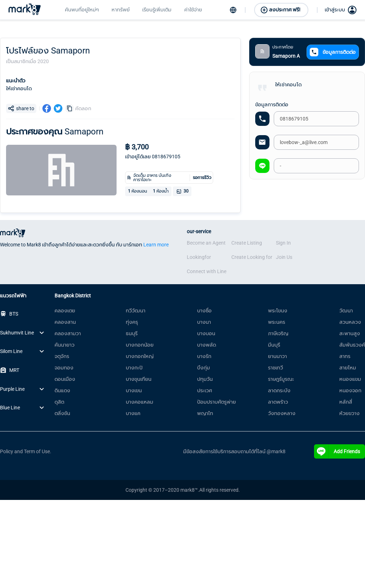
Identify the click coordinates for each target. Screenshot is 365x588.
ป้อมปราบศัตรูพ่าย (217, 402)
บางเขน (134, 390)
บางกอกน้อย (140, 345)
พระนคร (277, 322)
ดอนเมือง (65, 379)
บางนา (204, 322)
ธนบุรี (132, 333)
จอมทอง (64, 368)
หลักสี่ (346, 402)
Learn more (156, 245)
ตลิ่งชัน (62, 413)
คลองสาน (65, 322)
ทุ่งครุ (132, 322)
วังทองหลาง (282, 413)
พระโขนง (278, 311)
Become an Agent (206, 243)
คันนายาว (65, 345)
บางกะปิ (134, 368)
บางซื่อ (204, 311)
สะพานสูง (350, 333)
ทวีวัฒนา (136, 311)
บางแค (133, 413)
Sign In (283, 243)
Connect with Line (207, 271)
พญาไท (205, 413)
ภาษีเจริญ (278, 333)
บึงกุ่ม (204, 368)
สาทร (345, 356)
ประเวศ (205, 390)
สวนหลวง (350, 322)
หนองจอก (350, 390)
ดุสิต (59, 402)
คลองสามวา (68, 333)
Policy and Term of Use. (26, 451)
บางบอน (206, 333)
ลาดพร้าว (278, 402)
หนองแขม (350, 379)
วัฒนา (346, 311)
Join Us (284, 257)
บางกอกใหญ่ (140, 356)
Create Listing (247, 243)
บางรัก (204, 356)
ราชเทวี (276, 368)
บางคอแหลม (140, 402)
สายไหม (348, 368)
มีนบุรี (274, 345)
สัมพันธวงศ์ (352, 345)
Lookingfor (199, 257)
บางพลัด (207, 345)
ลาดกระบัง (279, 390)
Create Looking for (252, 257)
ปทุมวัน (205, 379)
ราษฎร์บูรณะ (281, 379)
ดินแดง (62, 390)
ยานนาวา (277, 356)
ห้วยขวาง (349, 413)
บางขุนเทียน (139, 379)
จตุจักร (62, 356)
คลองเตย (65, 311)
